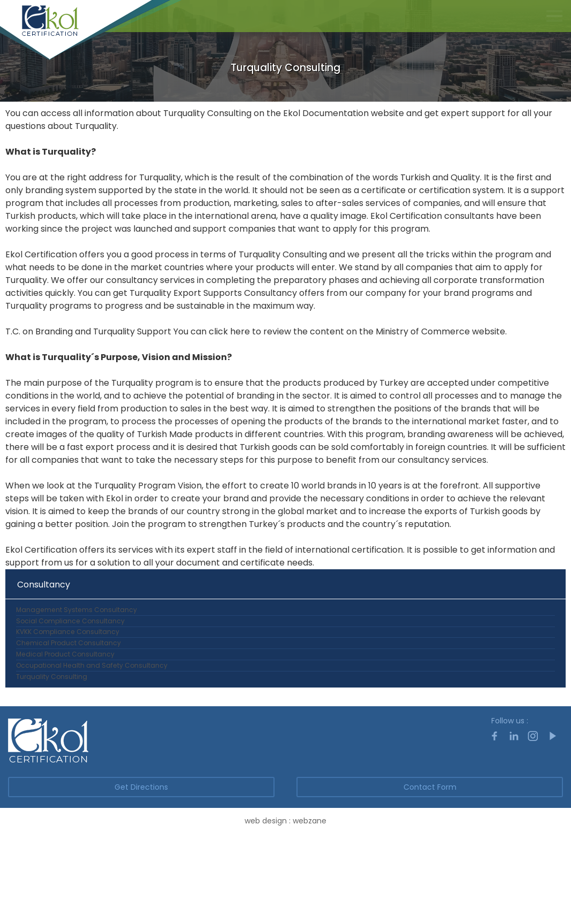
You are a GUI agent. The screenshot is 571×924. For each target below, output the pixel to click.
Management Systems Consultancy (78, 616)
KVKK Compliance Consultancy (70, 664)
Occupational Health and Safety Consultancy (94, 736)
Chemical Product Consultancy (70, 688)
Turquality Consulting (52, 761)
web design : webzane (285, 911)
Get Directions (141, 877)
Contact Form (430, 877)
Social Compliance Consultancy (72, 640)
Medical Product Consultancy (67, 712)
